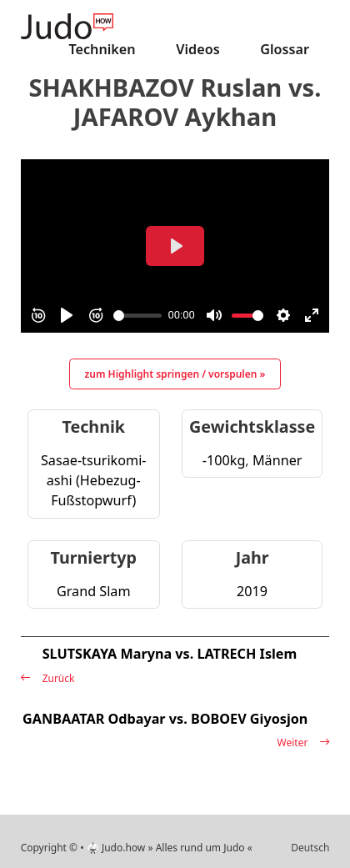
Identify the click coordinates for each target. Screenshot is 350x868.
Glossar (285, 49)
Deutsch (310, 848)
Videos (197, 49)
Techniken (102, 49)
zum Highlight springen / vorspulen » (175, 374)
